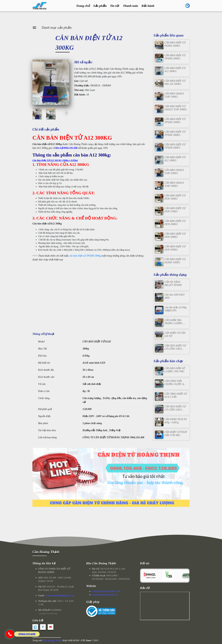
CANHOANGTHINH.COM (106, 591)
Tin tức (115, 6)
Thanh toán (130, 6)
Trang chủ (83, 6)
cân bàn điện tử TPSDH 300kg (85, 256)
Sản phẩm (100, 6)
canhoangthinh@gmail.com (60, 596)
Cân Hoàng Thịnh (46, 552)
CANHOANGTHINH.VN (105, 595)
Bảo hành (148, 6)
